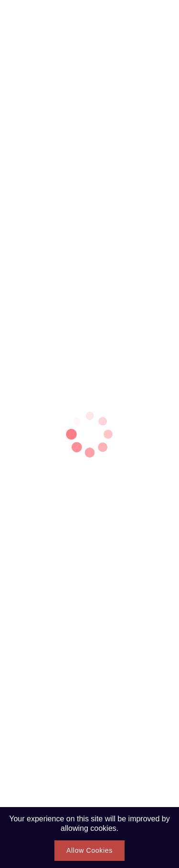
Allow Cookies (89, 850)
